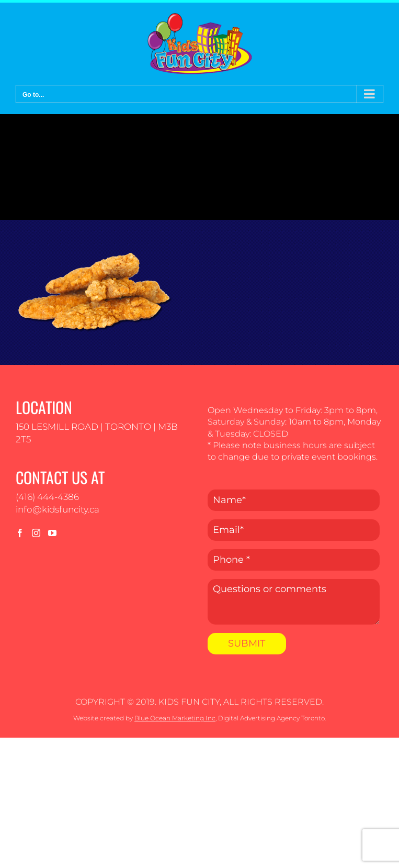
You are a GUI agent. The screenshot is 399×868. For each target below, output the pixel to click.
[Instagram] (36, 533)
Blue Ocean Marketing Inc (175, 718)
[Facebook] (20, 533)
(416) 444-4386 (47, 497)
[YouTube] (52, 533)
